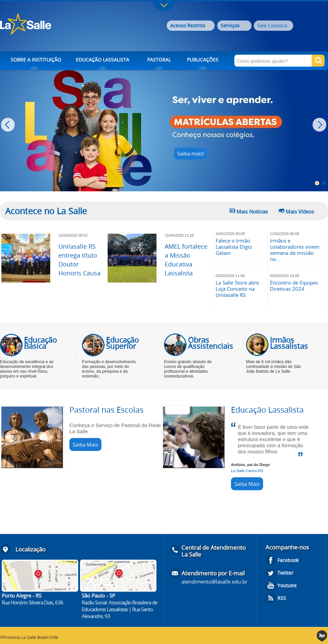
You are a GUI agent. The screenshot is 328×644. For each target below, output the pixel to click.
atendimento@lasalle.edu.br (214, 581)
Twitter (285, 573)
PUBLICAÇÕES (203, 60)
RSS (282, 598)
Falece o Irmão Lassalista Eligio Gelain (234, 247)
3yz (322, 636)
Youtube (287, 585)
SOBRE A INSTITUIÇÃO (36, 60)
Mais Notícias (252, 211)
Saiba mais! (191, 153)
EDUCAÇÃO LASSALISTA (102, 60)
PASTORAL (159, 60)
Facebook (288, 560)
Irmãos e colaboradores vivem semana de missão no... (295, 250)
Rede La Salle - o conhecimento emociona (54, 25)
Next (320, 125)
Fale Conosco (272, 25)
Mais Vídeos (300, 211)
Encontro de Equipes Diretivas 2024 (294, 286)
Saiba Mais (85, 444)
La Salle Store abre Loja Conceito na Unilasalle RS (237, 289)
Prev (9, 125)
